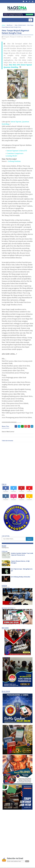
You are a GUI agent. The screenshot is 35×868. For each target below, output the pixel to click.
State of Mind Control (20, 26)
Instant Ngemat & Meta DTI (17, 151)
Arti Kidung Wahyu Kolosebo (21, 577)
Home (3, 26)
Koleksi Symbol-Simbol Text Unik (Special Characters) (21, 555)
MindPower (10, 26)
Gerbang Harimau (14, 162)
